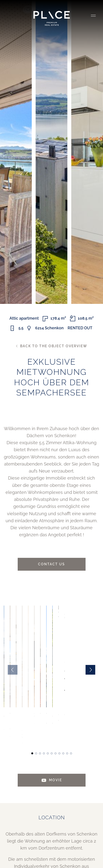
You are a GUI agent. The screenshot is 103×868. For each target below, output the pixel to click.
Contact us (51, 564)
